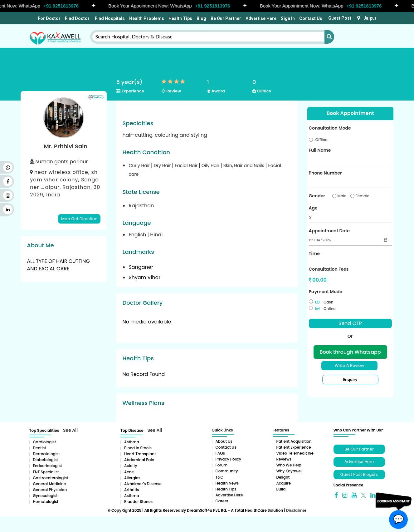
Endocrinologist (48, 466)
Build (281, 489)
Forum (222, 465)
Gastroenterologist (51, 478)
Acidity (131, 466)
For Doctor (49, 18)
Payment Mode (326, 292)
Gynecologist (45, 496)
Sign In (288, 18)
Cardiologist (45, 442)
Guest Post (340, 18)
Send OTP (350, 323)
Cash (324, 302)
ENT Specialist (46, 472)
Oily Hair (211, 165)
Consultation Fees (329, 269)
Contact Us (311, 18)
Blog (201, 18)
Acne (129, 472)
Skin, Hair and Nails (244, 165)
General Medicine (50, 484)
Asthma (132, 442)
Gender (317, 196)
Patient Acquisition (294, 441)
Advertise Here (261, 18)
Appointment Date (329, 231)
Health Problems (147, 18)
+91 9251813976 (64, 6)
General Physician (50, 490)
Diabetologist (46, 460)
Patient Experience (294, 447)
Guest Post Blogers (359, 474)
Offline (321, 140)
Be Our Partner (226, 18)
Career (222, 501)
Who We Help (289, 465)
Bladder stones (138, 502)
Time (314, 254)
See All (70, 430)
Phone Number (325, 173)
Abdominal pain (139, 460)
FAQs (220, 453)
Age (313, 208)
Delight (283, 477)
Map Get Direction (79, 219)
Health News (227, 483)
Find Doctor (77, 18)
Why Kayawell (290, 471)
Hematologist (46, 502)
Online (326, 309)
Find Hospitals (109, 18)
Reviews (284, 459)
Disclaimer (296, 510)
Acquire (284, 483)
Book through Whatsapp (350, 352)
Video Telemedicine (295, 453)
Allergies (132, 478)
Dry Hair (163, 165)
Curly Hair (140, 165)
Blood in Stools (138, 448)
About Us (224, 441)
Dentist (40, 448)
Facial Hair (187, 165)
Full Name (320, 150)
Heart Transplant (140, 454)
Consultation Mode (330, 128)
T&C (219, 477)
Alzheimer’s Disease (143, 484)
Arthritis (132, 490)
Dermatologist (46, 454)
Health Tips (180, 18)
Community (227, 471)
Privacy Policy (229, 459)
